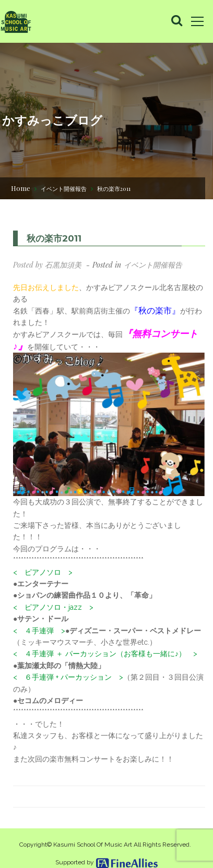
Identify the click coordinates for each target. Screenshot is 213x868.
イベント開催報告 (64, 189)
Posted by (47, 265)
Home (21, 188)
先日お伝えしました (46, 287)
